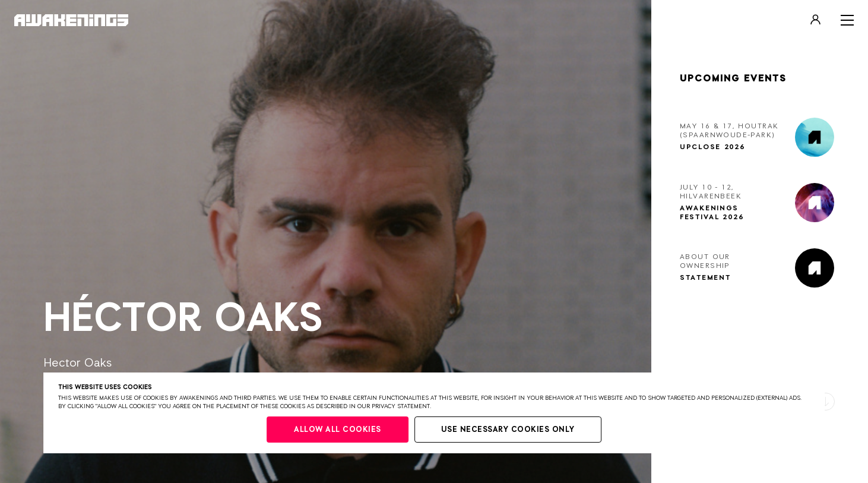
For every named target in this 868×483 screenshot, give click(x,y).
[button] (826, 402)
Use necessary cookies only (508, 430)
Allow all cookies (338, 430)
